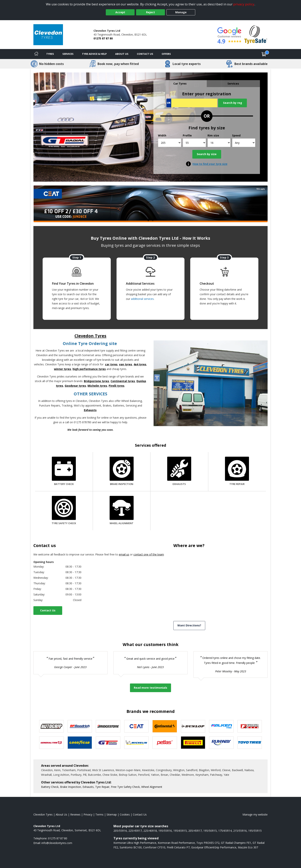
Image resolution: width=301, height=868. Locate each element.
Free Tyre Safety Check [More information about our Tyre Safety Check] (125, 787)
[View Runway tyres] (221, 743)
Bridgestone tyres (96, 381)
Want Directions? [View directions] (189, 625)
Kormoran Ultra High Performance (135, 843)
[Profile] (194, 143)
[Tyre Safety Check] (64, 511)
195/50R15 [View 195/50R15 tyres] (210, 831)
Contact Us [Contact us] (145, 54)
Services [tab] (233, 84)
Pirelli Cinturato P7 (178, 847)
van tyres (126, 364)
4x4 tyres (140, 364)
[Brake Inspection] (122, 472)
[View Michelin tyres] (136, 743)
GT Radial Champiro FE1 (236, 843)
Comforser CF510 (154, 847)
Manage (181, 12)
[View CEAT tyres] (136, 726)
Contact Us (48, 610)
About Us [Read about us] (61, 814)
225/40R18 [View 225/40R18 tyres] (150, 831)
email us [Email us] (124, 554)
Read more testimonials (150, 688)
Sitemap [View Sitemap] (112, 814)
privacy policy (244, 4)
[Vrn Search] (192, 103)
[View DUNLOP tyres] (193, 726)
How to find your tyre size (210, 164)
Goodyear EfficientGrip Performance (214, 847)
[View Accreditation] (256, 34)
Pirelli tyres (117, 386)
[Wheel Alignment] (122, 511)
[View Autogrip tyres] (51, 726)
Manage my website (255, 814)
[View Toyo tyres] (250, 743)
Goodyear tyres (75, 386)
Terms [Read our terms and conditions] (99, 814)
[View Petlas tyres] (165, 743)
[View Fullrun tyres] (250, 726)
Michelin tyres (97, 386)
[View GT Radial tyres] (108, 743)
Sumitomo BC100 (131, 847)
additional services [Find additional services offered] (142, 299)
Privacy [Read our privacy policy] (88, 814)
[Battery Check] (64, 472)
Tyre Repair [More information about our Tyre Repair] (102, 787)
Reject (150, 12)
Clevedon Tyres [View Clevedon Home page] (43, 814)
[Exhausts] (179, 472)
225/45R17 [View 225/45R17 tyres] (135, 831)
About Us (122, 54)
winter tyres (62, 369)
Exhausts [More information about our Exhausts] (88, 787)
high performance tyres (89, 369)
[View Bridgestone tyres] (108, 726)
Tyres (50, 54)
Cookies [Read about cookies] (125, 814)
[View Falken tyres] (221, 726)
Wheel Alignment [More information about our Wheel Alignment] (152, 787)
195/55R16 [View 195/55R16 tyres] (165, 831)
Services (68, 54)
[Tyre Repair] (237, 472)
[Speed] (244, 143)
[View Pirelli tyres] (193, 743)
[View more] (150, 204)
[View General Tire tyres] (51, 743)
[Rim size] (219, 143)
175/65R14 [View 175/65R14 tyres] (225, 831)
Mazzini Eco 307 (248, 847)
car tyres (111, 364)
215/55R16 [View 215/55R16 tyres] (240, 831)
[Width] (170, 143)
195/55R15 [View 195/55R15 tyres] (255, 831)
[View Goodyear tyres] (80, 743)
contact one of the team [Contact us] (149, 554)
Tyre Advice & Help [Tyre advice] (94, 54)
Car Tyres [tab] (180, 84)
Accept (120, 12)
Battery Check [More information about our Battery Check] (50, 787)
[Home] (36, 54)
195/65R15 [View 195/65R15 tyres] (180, 831)
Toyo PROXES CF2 (208, 843)
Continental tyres (123, 381)
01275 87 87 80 (103, 38)
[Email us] (57, 843)
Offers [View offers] (166, 54)
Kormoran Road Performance (176, 843)
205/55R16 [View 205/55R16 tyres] (120, 831)
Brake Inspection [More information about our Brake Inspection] (71, 787)
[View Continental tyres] (165, 726)
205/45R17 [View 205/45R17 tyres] (195, 831)
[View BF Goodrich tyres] (80, 726)
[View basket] (264, 54)
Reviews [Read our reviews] (75, 814)
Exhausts (90, 410)
